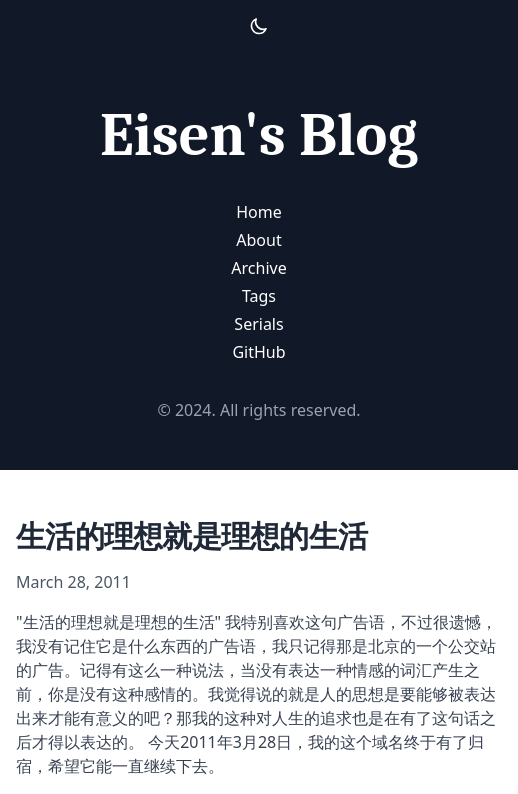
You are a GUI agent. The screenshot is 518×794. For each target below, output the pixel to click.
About (258, 240)
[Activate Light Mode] (259, 26)
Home (259, 212)
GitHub (258, 352)
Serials (258, 324)
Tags (259, 296)
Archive (258, 268)
